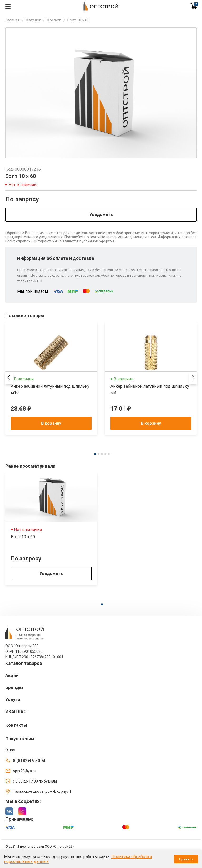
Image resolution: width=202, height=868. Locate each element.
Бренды (14, 687)
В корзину (51, 423)
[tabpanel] (51, 378)
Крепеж (54, 20)
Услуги (13, 699)
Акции (12, 675)
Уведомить (101, 215)
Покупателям (20, 739)
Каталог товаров (24, 663)
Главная (12, 20)
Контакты (16, 725)
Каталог (33, 20)
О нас (10, 750)
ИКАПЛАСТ (17, 711)
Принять (186, 859)
